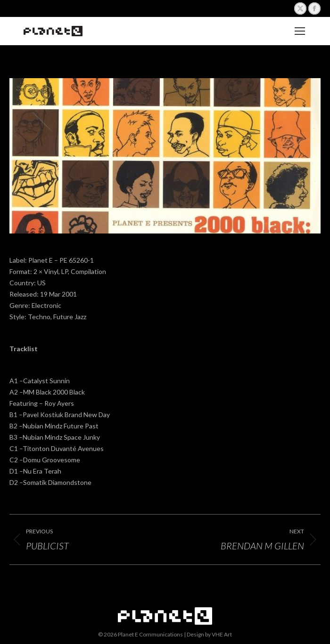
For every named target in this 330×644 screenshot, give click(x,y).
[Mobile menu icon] (300, 31)
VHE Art (222, 634)
